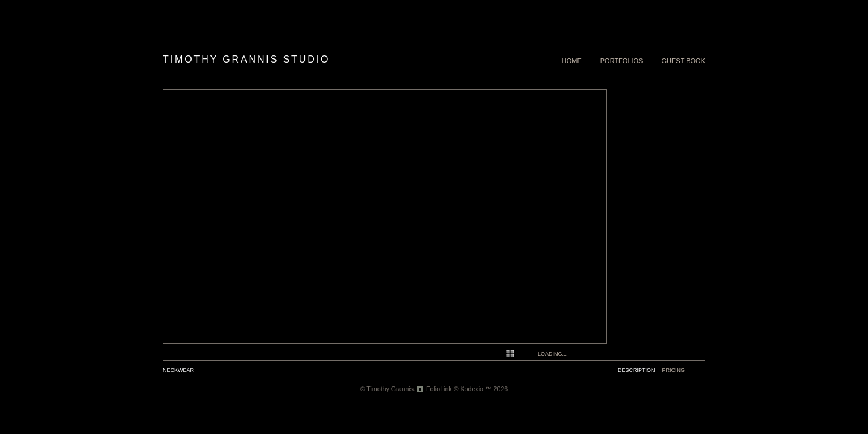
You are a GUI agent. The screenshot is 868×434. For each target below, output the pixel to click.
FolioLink (439, 389)
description (637, 370)
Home (572, 61)
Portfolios (622, 61)
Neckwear (178, 370)
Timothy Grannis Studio (246, 59)
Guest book (683, 61)
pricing (674, 370)
